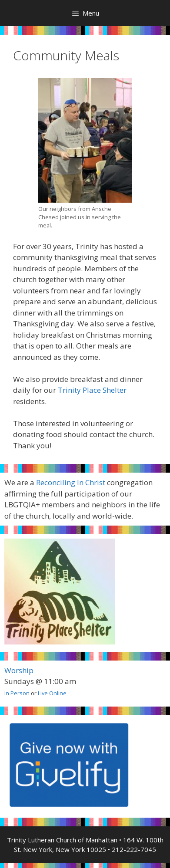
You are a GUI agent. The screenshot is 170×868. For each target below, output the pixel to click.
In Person (17, 693)
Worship (19, 670)
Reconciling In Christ (71, 482)
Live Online (52, 693)
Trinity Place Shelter (92, 390)
